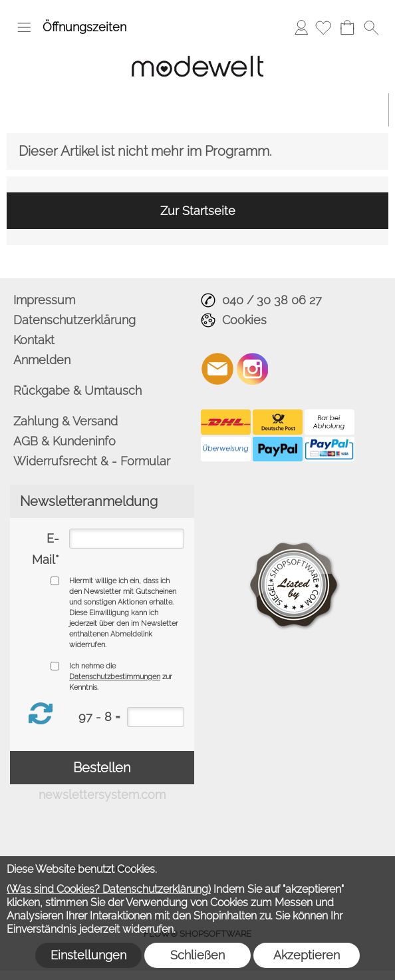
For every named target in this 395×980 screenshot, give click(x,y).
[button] (24, 27)
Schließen (197, 955)
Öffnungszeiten (84, 27)
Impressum (44, 300)
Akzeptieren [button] (307, 955)
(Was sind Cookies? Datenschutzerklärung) (109, 889)
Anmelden (301, 27)
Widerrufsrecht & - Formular (92, 461)
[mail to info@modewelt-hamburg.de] (217, 369)
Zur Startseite (198, 211)
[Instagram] (253, 369)
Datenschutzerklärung (74, 320)
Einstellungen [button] (88, 955)
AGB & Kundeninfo (65, 441)
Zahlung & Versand (66, 421)
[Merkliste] (323, 27)
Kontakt (34, 340)
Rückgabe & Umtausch (77, 390)
